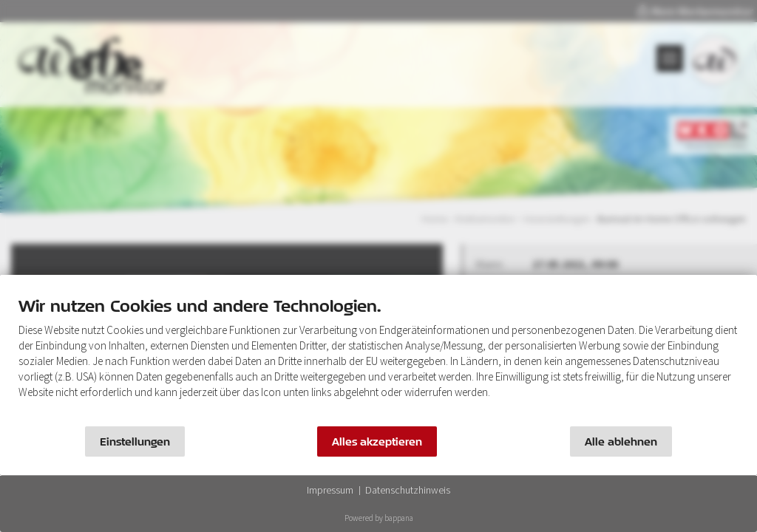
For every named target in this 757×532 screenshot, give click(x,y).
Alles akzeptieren (377, 441)
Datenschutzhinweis (408, 490)
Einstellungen (135, 441)
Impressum (330, 490)
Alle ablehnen (621, 441)
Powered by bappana (379, 518)
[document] (378, 358)
